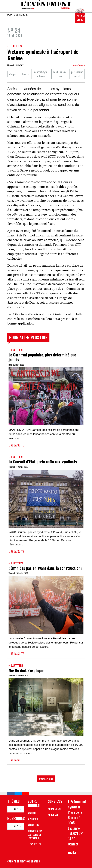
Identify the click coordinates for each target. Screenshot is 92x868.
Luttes (16, 46)
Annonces (53, 815)
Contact (73, 844)
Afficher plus (46, 779)
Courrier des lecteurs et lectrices (35, 835)
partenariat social (77, 74)
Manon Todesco (79, 65)
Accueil (32, 813)
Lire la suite (16, 445)
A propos (33, 819)
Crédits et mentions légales (24, 861)
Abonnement (55, 809)
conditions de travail (60, 74)
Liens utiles (34, 844)
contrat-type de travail (41, 74)
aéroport (13, 74)
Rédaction (33, 825)
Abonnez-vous (81, 18)
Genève (25, 74)
